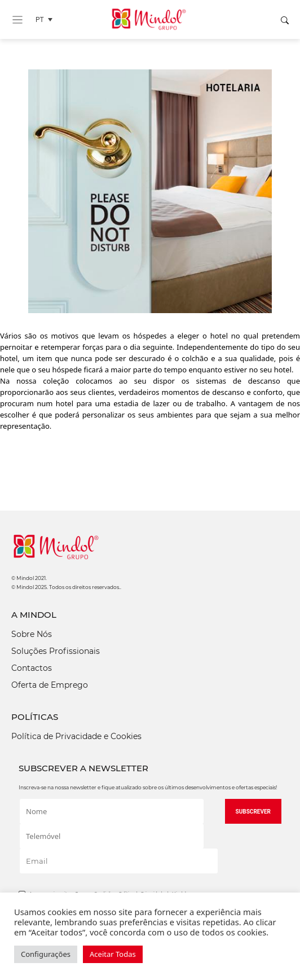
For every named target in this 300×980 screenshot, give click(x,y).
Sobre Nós (32, 634)
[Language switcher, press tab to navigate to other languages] (47, 19)
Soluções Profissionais (56, 651)
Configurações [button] (46, 954)
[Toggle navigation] (17, 20)
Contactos (32, 668)
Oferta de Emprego (50, 685)
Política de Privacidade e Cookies (76, 736)
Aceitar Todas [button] (113, 954)
